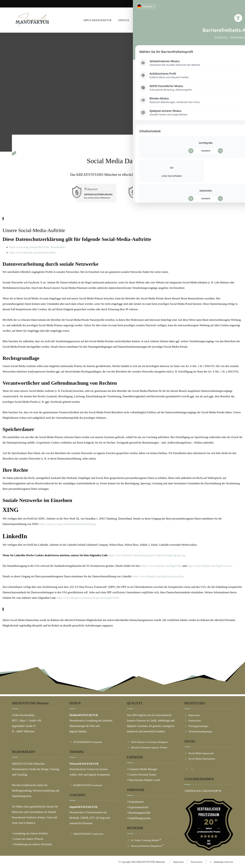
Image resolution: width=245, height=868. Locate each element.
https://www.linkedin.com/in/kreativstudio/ (33, 253)
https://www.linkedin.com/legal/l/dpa (161, 566)
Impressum (192, 715)
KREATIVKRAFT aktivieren (86, 834)
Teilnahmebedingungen (198, 731)
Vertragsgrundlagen (196, 726)
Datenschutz (193, 721)
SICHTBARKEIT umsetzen (86, 742)
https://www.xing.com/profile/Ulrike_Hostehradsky (37, 247)
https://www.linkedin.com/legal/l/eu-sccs (209, 566)
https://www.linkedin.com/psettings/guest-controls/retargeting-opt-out (147, 555)
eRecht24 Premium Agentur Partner (147, 747)
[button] (229, 20)
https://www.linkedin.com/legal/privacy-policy (158, 576)
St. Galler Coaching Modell (144, 840)
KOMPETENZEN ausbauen (86, 785)
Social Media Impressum (199, 753)
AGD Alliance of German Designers (147, 742)
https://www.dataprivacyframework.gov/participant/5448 (88, 598)
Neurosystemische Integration (145, 846)
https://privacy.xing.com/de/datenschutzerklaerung (68, 524)
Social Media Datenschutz (200, 759)
